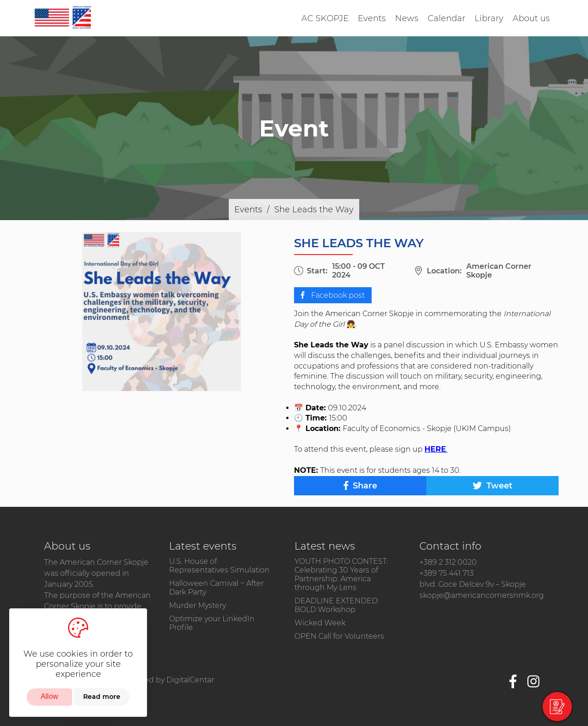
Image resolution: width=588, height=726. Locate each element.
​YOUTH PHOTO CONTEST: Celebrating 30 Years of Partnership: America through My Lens (341, 574)
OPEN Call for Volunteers (339, 636)
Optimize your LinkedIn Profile (212, 623)
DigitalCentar (190, 680)
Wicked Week (320, 623)
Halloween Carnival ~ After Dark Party (216, 588)
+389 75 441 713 (447, 573)
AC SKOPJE (325, 18)
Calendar (447, 18)
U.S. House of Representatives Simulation (219, 566)
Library (489, 18)
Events (372, 18)
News (407, 18)
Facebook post (333, 295)
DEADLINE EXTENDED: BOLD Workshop (337, 605)
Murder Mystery (198, 605)
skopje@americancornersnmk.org (482, 595)
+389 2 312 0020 (448, 562)
